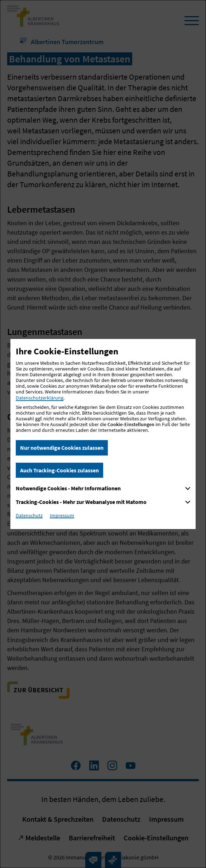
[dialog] (103, 434)
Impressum (62, 515)
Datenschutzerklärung (40, 398)
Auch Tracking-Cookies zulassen (59, 470)
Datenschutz (29, 515)
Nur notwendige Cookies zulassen (62, 448)
